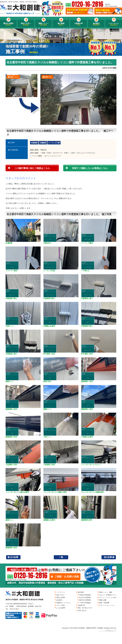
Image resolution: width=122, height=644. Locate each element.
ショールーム (114, 24)
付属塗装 (43, 143)
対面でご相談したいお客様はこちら (90, 168)
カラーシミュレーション (107, 605)
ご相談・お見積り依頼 (67, 577)
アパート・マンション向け (108, 597)
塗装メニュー (43, 24)
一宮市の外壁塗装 (85, 603)
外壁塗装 (34, 143)
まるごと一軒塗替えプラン (108, 595)
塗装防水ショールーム (64, 603)
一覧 (61, 557)
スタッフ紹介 (61, 605)
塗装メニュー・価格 (106, 592)
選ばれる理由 (8, 24)
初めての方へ (26, 24)
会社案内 (96, 24)
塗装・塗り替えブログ (85, 608)
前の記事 (108, 557)
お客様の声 (79, 24)
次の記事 (14, 557)
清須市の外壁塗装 (85, 595)
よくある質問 (61, 608)
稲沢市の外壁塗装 (85, 600)
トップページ (61, 592)
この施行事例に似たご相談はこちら (32, 168)
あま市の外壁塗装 (85, 597)
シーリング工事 (54, 143)
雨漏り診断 (103, 600)
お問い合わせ (82, 611)
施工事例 (61, 24)
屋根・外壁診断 (104, 603)
